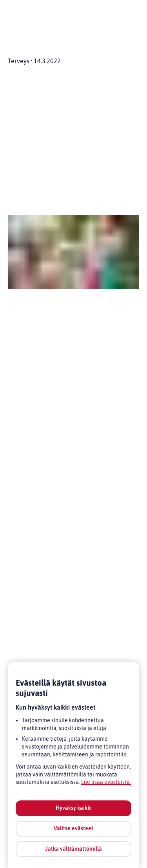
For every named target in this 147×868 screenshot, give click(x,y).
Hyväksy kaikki (74, 808)
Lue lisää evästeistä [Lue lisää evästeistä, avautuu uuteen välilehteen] (105, 782)
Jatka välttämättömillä (74, 849)
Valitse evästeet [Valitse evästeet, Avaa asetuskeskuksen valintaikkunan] (73, 828)
